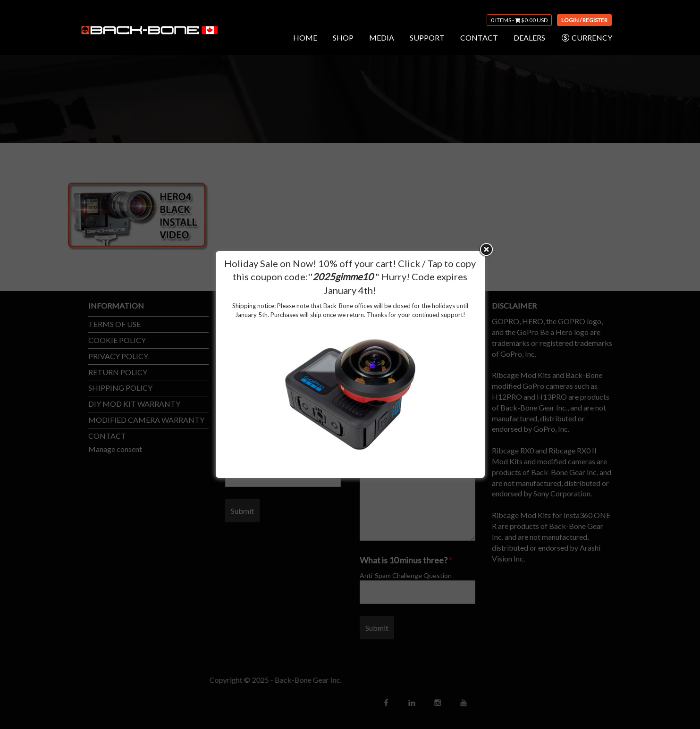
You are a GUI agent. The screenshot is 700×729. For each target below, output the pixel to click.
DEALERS (529, 38)
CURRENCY (586, 38)
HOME (305, 38)
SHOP (343, 38)
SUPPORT (427, 38)
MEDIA (382, 38)
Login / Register (584, 20)
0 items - (519, 20)
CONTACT (479, 38)
